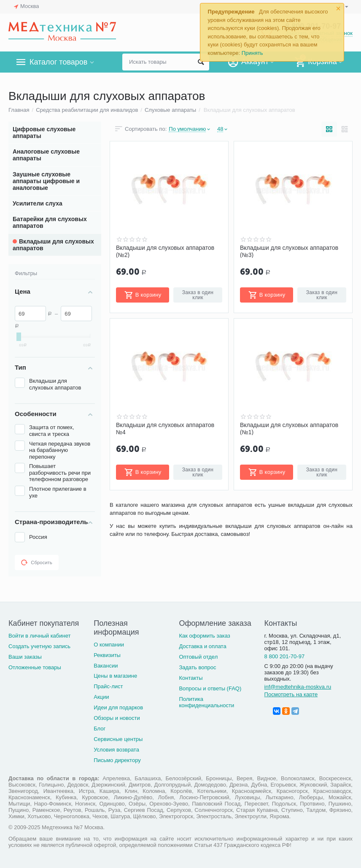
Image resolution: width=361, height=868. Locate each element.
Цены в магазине (115, 676)
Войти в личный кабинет (40, 636)
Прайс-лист (108, 686)
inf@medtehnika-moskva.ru (298, 687)
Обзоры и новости (117, 718)
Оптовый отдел (198, 657)
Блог (100, 729)
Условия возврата (116, 750)
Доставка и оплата (202, 646)
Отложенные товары (35, 667)
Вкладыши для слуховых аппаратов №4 (165, 428)
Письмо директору (117, 760)
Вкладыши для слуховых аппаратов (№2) (165, 251)
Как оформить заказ (204, 636)
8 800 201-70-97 (285, 656)
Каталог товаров (58, 62)
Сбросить (37, 562)
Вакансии (106, 666)
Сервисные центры (118, 739)
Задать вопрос (197, 667)
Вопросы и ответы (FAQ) (210, 688)
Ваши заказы (25, 657)
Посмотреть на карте (291, 694)
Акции (101, 697)
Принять (252, 53)
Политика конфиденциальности (206, 702)
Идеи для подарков (118, 707)
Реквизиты (107, 655)
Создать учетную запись (39, 646)
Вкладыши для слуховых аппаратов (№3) (289, 251)
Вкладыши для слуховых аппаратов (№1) (289, 428)
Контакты (191, 678)
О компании (109, 645)
